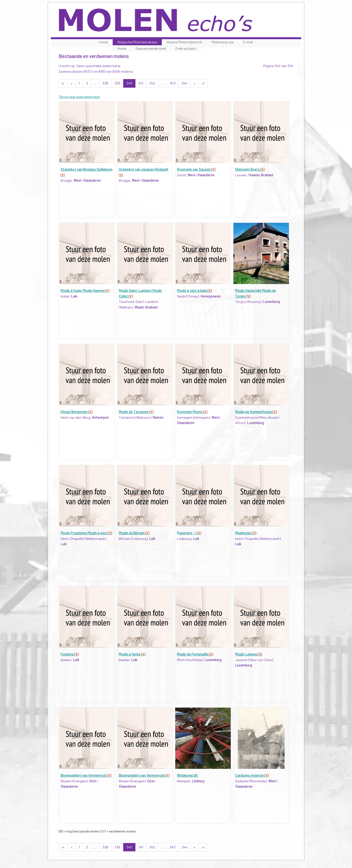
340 (129, 83)
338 (105, 83)
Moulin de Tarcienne (136, 412)
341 (141, 83)
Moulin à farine (132, 654)
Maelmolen (246, 533)
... (95, 83)
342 (152, 83)
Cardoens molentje (252, 775)
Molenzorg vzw (223, 42)
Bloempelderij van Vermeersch (86, 775)
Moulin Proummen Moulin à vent (86, 533)
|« (63, 83)
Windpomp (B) (187, 775)
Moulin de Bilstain (134, 533)
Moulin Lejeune (249, 654)
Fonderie (70, 654)
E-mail (248, 42)
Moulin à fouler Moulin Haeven (85, 291)
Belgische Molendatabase (137, 42)
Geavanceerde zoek (151, 48)
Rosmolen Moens (192, 412)
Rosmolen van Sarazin (196, 169)
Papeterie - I (189, 533)
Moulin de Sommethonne (256, 412)
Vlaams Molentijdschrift (184, 42)
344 (185, 83)
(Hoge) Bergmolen (77, 412)
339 (117, 83)
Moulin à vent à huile (194, 291)
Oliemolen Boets (250, 169)
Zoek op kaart (186, 48)
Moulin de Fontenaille (195, 654)
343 (173, 83)
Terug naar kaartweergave (79, 97)
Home (104, 42)
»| (203, 83)
